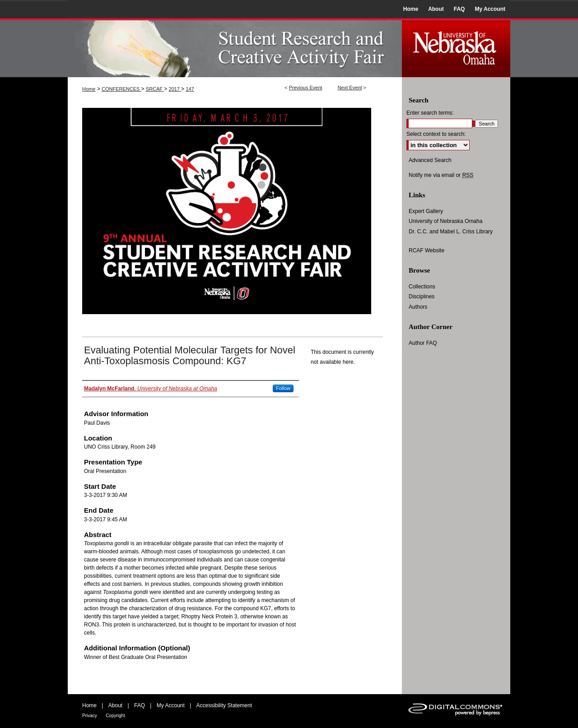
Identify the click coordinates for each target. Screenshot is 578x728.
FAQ (140, 705)
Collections (422, 287)
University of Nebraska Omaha (445, 221)
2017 (175, 89)
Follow (283, 388)
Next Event (350, 88)
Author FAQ (423, 343)
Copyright (115, 716)
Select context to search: (436, 134)
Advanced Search (430, 160)
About (115, 705)
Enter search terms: (430, 113)
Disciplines (422, 297)
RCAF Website (427, 250)
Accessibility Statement (224, 705)
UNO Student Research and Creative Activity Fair (235, 48)
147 (190, 89)
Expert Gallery (426, 211)
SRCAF (155, 89)
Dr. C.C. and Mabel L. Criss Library (451, 232)
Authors (418, 307)
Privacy (90, 716)
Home (89, 89)
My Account (171, 705)
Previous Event (306, 88)
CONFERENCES (121, 89)
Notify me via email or (441, 175)
